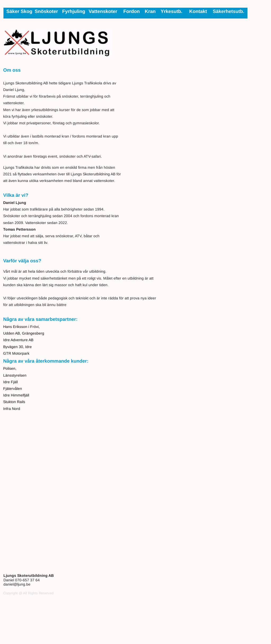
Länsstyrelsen (15, 375)
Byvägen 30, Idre (17, 347)
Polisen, (10, 368)
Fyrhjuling (74, 11)
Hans (8, 327)
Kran (150, 11)
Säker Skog (19, 11)
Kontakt (198, 11)
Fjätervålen (13, 389)
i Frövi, (33, 327)
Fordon (132, 11)
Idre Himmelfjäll (16, 395)
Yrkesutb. (171, 11)
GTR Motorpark (16, 353)
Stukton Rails (14, 402)
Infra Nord (12, 409)
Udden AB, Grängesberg (24, 333)
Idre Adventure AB (18, 340)
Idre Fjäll (10, 382)
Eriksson (20, 327)
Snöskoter (46, 11)
